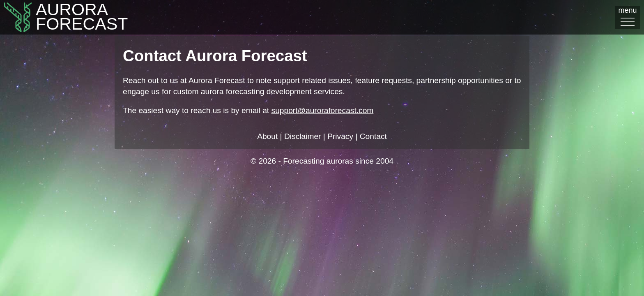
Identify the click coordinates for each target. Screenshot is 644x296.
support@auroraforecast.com (323, 110)
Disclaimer (303, 136)
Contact (373, 136)
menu (628, 17)
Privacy (340, 136)
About (267, 136)
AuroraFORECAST (59, 18)
